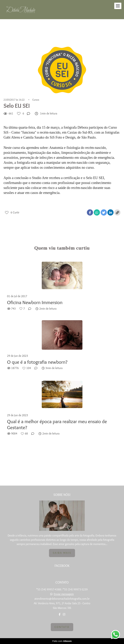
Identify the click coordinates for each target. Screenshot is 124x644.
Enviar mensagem (64, 594)
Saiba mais (62, 553)
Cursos (36, 100)
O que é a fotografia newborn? (37, 362)
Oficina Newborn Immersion (35, 302)
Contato (62, 627)
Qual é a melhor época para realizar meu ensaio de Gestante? (57, 424)
